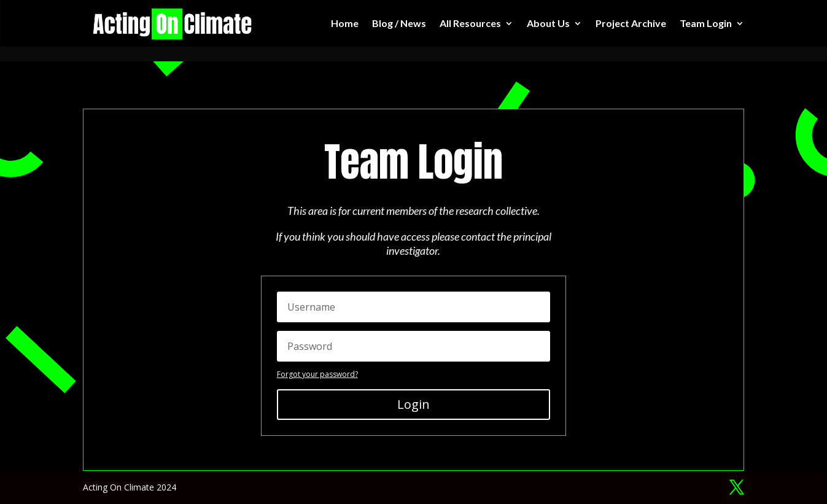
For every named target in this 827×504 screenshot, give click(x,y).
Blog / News (399, 23)
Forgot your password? (317, 374)
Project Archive (631, 23)
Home (345, 23)
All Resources (470, 23)
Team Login (706, 23)
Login (414, 404)
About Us (548, 23)
